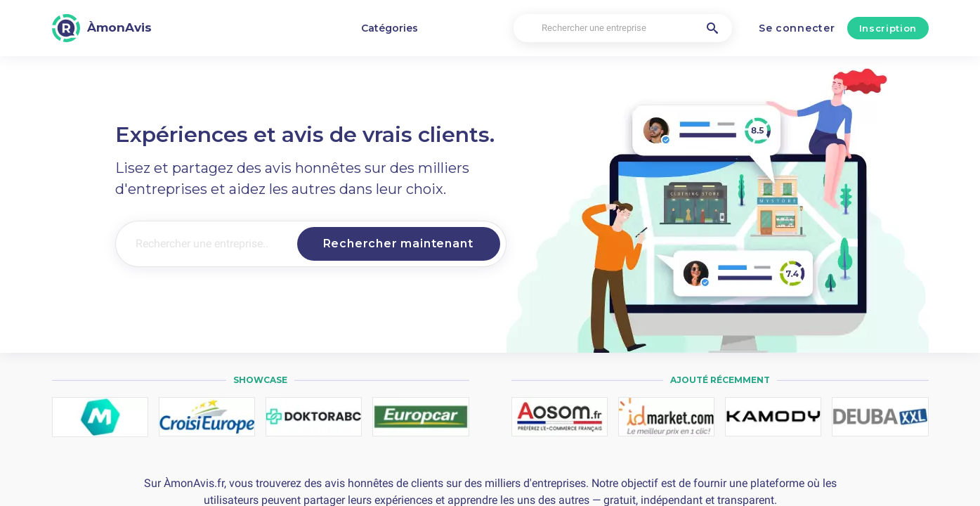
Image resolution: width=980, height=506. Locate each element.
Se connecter (797, 28)
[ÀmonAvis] (102, 28)
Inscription (888, 28)
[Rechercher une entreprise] (623, 28)
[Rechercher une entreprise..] (204, 244)
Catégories (390, 28)
